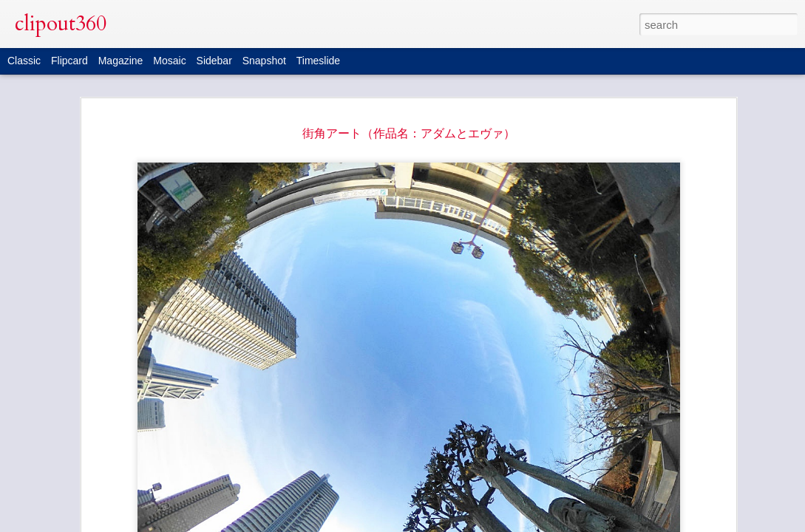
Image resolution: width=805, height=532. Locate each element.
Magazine (121, 61)
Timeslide (318, 61)
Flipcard (69, 61)
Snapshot (264, 61)
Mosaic (169, 61)
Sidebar (214, 61)
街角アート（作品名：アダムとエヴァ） (409, 133)
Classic (24, 61)
